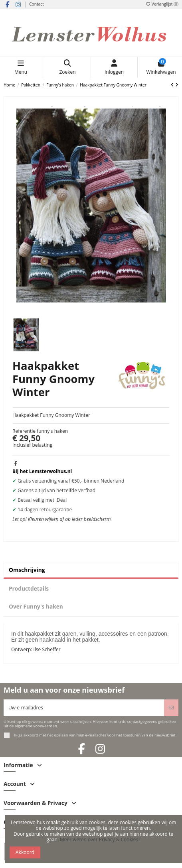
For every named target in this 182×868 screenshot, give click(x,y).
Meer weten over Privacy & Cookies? (100, 840)
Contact (37, 4)
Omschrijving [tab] (27, 570)
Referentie (24, 431)
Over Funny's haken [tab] (36, 606)
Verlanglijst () (162, 4)
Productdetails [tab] (29, 588)
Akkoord (25, 852)
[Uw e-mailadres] (84, 708)
